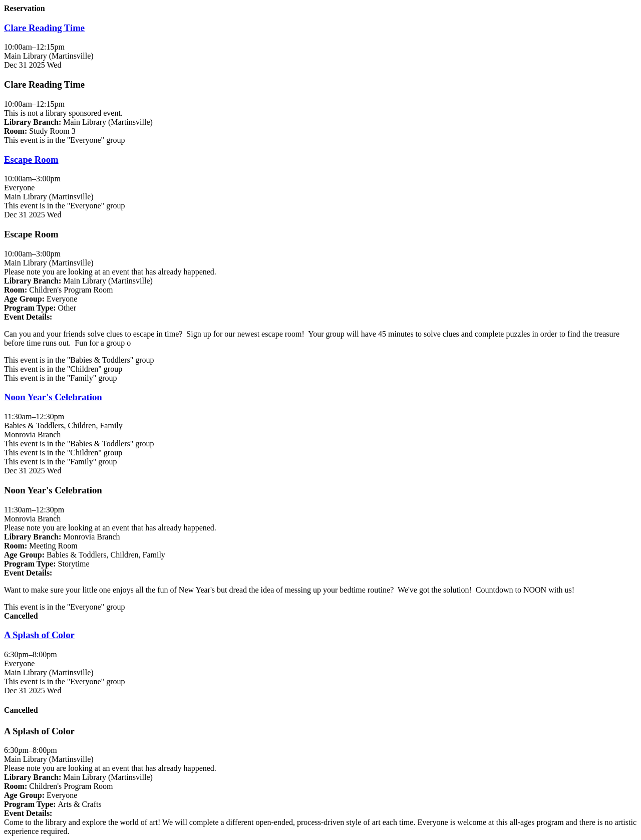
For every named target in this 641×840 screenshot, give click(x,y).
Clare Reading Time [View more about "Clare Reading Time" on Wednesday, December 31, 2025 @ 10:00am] (44, 28)
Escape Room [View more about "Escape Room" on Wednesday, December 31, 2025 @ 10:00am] (31, 160)
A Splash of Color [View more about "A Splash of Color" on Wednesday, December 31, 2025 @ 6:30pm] (39, 635)
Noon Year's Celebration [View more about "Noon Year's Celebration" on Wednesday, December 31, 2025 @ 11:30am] (53, 397)
